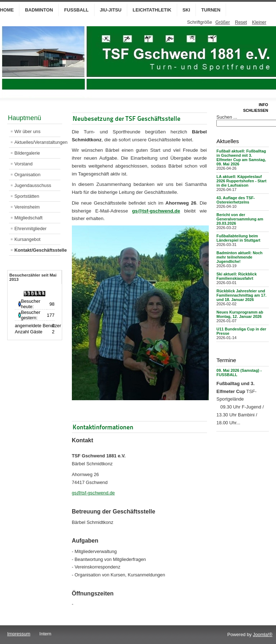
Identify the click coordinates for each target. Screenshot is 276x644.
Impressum (19, 634)
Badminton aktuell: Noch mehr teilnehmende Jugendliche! (239, 257)
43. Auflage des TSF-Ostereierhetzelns (236, 200)
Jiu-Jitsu (111, 10)
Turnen (211, 10)
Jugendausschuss (33, 185)
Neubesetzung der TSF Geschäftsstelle (126, 118)
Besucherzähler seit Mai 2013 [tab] (33, 277)
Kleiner (259, 22)
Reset (241, 22)
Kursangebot (27, 239)
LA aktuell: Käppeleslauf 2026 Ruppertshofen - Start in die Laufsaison (241, 181)
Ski (186, 10)
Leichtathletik (152, 10)
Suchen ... (227, 117)
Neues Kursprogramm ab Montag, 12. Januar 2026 (240, 314)
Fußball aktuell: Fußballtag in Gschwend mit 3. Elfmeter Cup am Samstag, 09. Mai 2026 (241, 157)
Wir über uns (27, 131)
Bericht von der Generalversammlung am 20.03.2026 (240, 219)
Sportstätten (27, 196)
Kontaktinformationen (103, 427)
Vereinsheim (27, 207)
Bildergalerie (27, 153)
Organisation (27, 175)
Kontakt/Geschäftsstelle (37, 250)
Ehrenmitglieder (31, 229)
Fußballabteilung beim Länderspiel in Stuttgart (238, 238)
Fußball (76, 10)
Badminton (39, 10)
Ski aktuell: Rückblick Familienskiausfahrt (236, 276)
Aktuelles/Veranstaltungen (37, 142)
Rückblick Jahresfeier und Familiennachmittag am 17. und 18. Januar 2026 (241, 295)
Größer (223, 22)
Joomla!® (263, 634)
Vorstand (24, 164)
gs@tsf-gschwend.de (156, 211)
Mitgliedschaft (28, 218)
